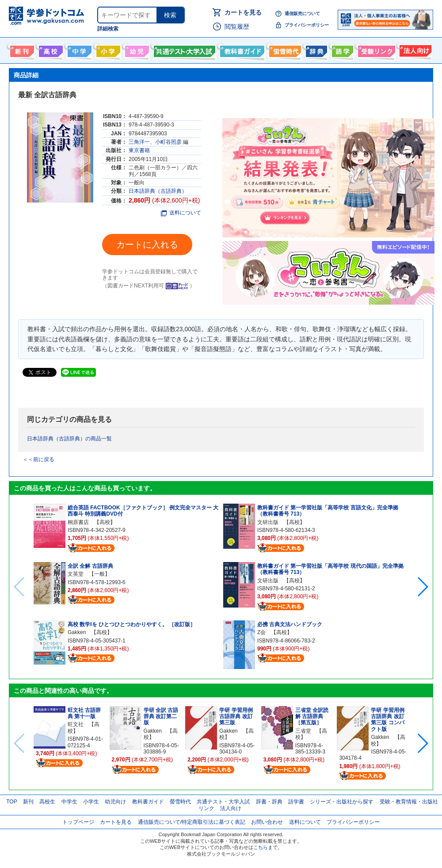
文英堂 (76, 574)
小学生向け (107, 50)
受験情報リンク (375, 50)
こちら (261, 847)
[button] (422, 587)
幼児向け (136, 50)
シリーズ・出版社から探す (342, 802)
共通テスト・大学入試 (183, 50)
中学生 (69, 802)
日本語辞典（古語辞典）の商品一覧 (69, 439)
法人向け (414, 50)
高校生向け (50, 50)
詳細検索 (108, 29)
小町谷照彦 (168, 142)
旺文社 (76, 724)
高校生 (47, 802)
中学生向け (78, 50)
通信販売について (302, 13)
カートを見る (243, 12)
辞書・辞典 (269, 802)
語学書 (341, 50)
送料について (181, 213)
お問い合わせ (267, 822)
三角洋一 (139, 142)
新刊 (28, 802)
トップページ (78, 822)
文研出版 (268, 522)
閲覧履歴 (237, 27)
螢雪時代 (284, 50)
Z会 (261, 632)
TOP (11, 802)
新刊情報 (21, 50)
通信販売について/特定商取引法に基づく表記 (192, 822)
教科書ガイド (241, 50)
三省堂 (303, 731)
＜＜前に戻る (38, 459)
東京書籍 (139, 150)
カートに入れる (147, 245)
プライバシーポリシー (307, 25)
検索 (170, 15)
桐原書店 (78, 522)
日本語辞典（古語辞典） (158, 191)
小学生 (91, 802)
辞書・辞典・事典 (315, 50)
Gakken (77, 632)
